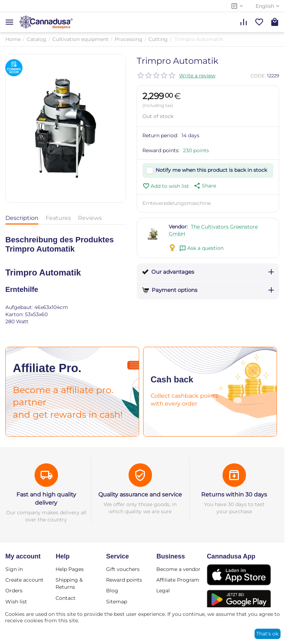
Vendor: (178, 227)
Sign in (14, 569)
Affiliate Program (178, 580)
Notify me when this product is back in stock (211, 170)
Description (22, 218)
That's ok (267, 634)
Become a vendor (178, 569)
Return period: (160, 135)
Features (58, 218)
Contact (66, 598)
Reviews (90, 218)
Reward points (124, 580)
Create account (24, 580)
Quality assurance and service (140, 494)
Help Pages (70, 569)
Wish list (16, 602)
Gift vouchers (123, 569)
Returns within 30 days (234, 494)
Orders (14, 591)
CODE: (258, 76)
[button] (204, 186)
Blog (112, 591)
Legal (163, 591)
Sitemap (117, 602)
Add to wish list (166, 186)
